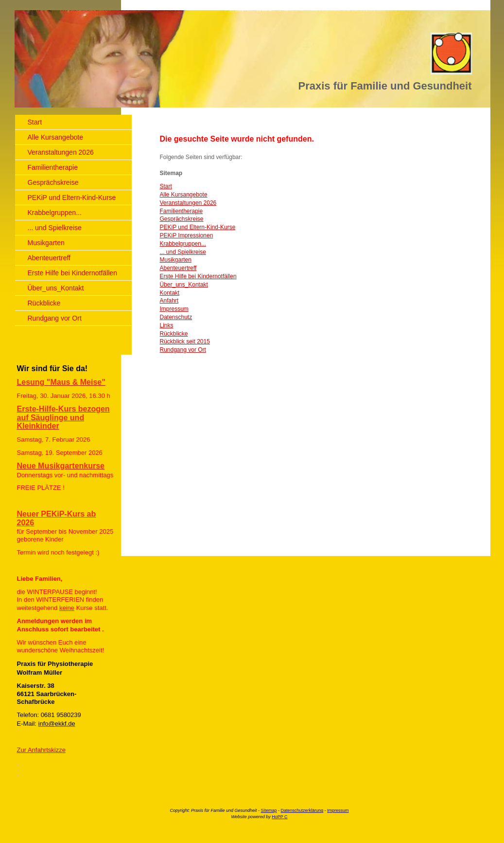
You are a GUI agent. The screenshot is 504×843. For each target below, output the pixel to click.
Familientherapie (182, 211)
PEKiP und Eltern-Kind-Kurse (198, 227)
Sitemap (269, 810)
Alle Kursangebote (184, 195)
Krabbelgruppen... (183, 244)
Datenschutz (176, 317)
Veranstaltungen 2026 (188, 203)
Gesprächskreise (182, 219)
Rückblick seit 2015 (185, 341)
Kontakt (170, 293)
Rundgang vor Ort (183, 350)
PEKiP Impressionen (187, 235)
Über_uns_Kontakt (184, 285)
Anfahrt (169, 301)
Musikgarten (176, 260)
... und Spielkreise (183, 252)
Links (167, 325)
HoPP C (279, 817)
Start (166, 186)
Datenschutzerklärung (302, 810)
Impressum (174, 309)
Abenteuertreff (178, 268)
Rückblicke (174, 334)
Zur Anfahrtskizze (41, 750)
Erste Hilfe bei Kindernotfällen (198, 276)
